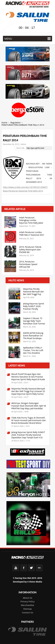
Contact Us (28, 613)
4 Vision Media (35, 582)
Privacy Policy (28, 601)
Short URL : (21, 148)
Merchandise (27, 605)
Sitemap (27, 609)
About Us (28, 598)
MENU (27, 39)
